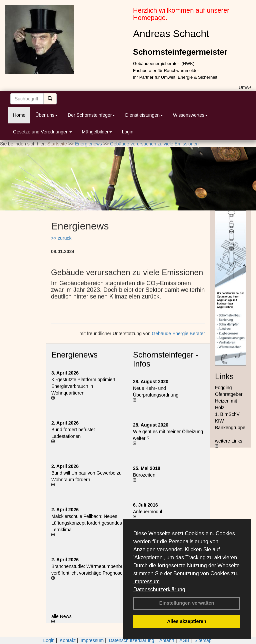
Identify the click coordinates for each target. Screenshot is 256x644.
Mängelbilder (97, 132)
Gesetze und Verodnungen (42, 132)
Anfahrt (167, 640)
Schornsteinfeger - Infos (166, 359)
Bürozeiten (144, 475)
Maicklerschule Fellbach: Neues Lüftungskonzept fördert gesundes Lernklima (87, 523)
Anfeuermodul (147, 512)
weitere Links (229, 443)
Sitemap (203, 640)
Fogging (223, 388)
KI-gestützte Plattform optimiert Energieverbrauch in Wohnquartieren (83, 386)
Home (19, 115)
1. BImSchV (227, 414)
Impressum (146, 581)
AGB (184, 640)
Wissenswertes (190, 115)
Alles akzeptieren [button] (187, 621)
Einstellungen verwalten (187, 603)
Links (224, 376)
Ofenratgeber (229, 394)
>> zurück (61, 238)
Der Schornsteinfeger (91, 115)
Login (128, 132)
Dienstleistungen (144, 115)
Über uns (46, 115)
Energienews (74, 355)
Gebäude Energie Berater (178, 334)
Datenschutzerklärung (159, 589)
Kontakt (67, 640)
